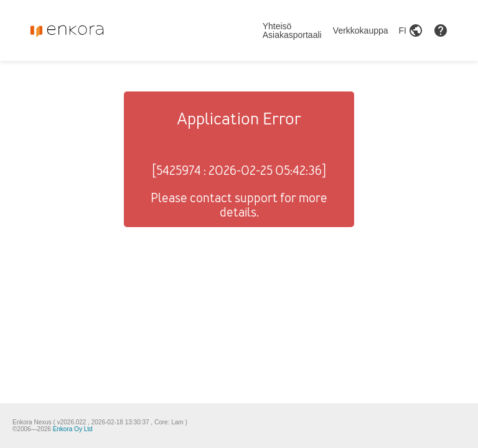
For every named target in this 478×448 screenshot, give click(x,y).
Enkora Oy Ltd (73, 429)
